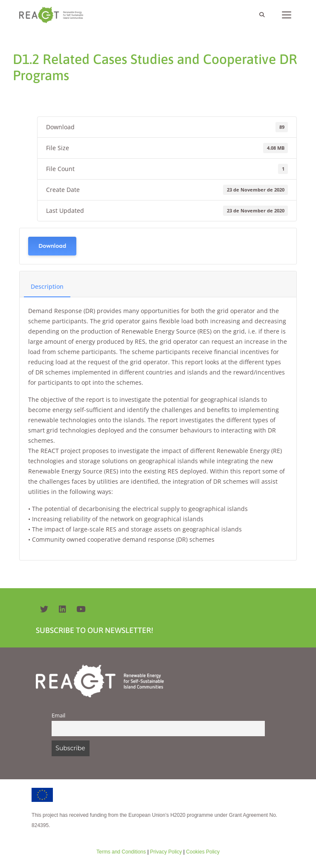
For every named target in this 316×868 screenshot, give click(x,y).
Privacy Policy (165, 852)
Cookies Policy (202, 852)
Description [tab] (47, 286)
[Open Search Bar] (262, 15)
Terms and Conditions (121, 852)
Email (58, 716)
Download (52, 246)
